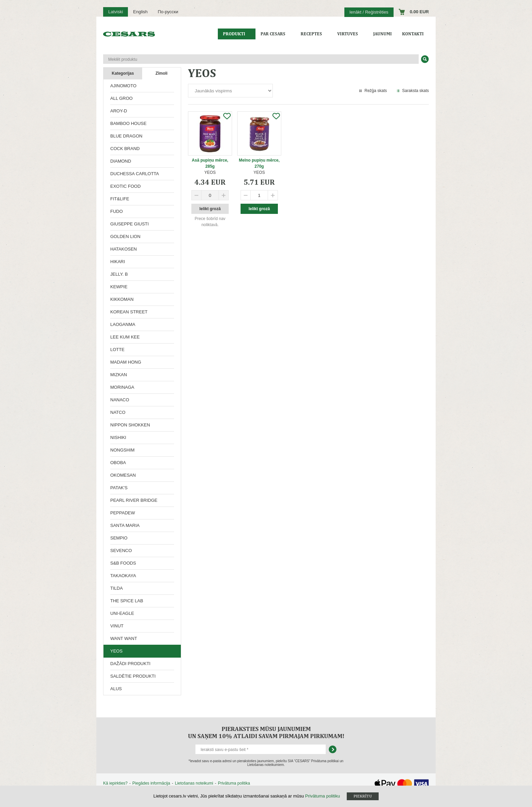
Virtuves (348, 34)
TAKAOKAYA (123, 576)
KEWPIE (119, 287)
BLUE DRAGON (126, 136)
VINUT (117, 626)
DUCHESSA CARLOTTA (135, 174)
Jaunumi (383, 34)
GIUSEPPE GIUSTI (129, 224)
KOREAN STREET (129, 312)
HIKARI (118, 262)
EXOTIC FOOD (126, 186)
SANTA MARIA (125, 525)
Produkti (234, 34)
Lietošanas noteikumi (194, 783)
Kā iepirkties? (115, 783)
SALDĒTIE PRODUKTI (133, 676)
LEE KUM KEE (125, 337)
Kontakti (413, 34)
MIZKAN (119, 375)
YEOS (116, 651)
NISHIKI (118, 437)
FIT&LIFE (120, 199)
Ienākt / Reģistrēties (369, 12)
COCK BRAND (125, 149)
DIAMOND (121, 161)
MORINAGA (122, 387)
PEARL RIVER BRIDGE (134, 500)
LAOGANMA (123, 324)
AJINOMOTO (123, 86)
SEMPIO (119, 538)
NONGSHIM (122, 450)
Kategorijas (123, 73)
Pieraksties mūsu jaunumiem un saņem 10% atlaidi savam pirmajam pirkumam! (266, 732)
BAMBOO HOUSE (128, 123)
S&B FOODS (123, 563)
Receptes (311, 34)
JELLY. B (119, 274)
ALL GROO (121, 98)
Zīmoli (161, 73)
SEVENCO (121, 551)
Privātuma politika (234, 783)
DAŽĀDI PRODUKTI (130, 664)
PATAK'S (119, 488)
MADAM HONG (126, 362)
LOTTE (117, 350)
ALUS (116, 689)
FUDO (117, 211)
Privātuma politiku (322, 796)
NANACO (120, 400)
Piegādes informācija (151, 783)
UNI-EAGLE (122, 613)
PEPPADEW (123, 513)
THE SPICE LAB (127, 601)
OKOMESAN (123, 475)
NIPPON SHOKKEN (130, 425)
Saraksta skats (415, 91)
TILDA (117, 588)
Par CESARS (273, 34)
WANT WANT (124, 638)
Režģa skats (376, 91)
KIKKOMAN (122, 299)
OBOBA (118, 463)
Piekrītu (363, 796)
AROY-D (119, 111)
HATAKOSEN (123, 249)
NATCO (118, 412)
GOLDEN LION (125, 236)
